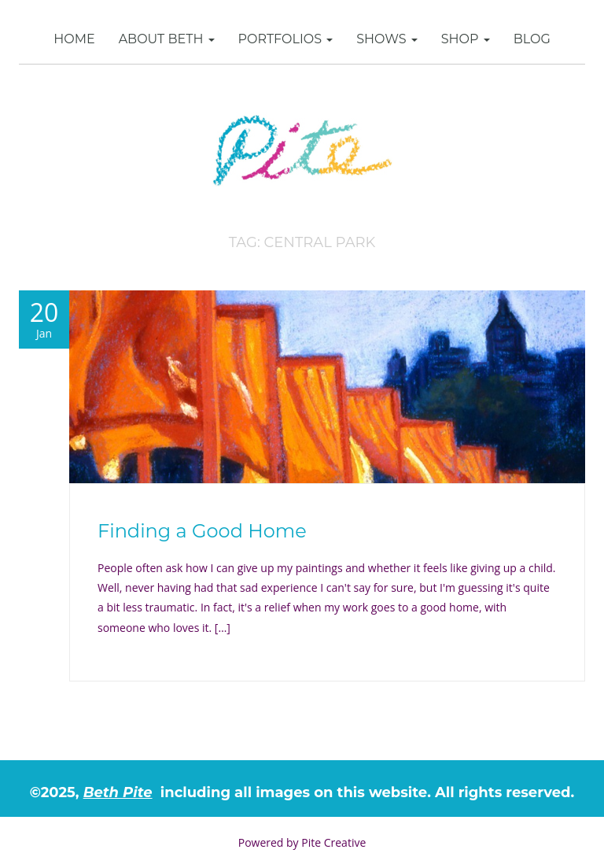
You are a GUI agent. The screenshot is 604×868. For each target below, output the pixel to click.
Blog (532, 39)
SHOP (466, 39)
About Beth (167, 39)
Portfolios (286, 39)
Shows (387, 39)
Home (74, 39)
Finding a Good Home (202, 531)
